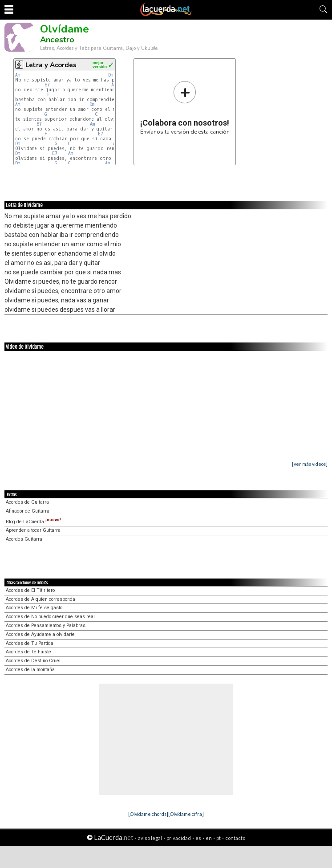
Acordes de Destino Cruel (33, 661)
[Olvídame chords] (148, 814)
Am (18, 75)
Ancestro (57, 40)
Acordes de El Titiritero (30, 590)
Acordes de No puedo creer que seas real (50, 617)
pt (219, 838)
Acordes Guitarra (24, 539)
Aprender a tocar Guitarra (33, 530)
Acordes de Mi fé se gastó (34, 608)
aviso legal (150, 838)
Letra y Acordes (51, 65)
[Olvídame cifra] (186, 814)
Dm (111, 75)
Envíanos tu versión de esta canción (185, 108)
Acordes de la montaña (30, 670)
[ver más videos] (310, 464)
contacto (235, 838)
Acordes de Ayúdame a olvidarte (40, 634)
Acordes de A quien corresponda (40, 599)
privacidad (179, 838)
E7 (47, 85)
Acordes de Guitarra (27, 502)
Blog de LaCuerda (33, 522)
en (209, 838)
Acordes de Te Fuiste (28, 652)
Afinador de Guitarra (28, 511)
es (198, 838)
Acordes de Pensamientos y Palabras (46, 626)
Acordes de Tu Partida (30, 643)
